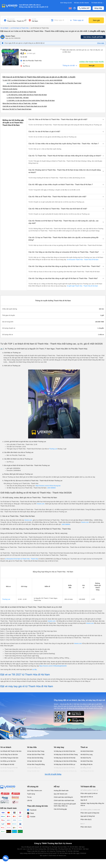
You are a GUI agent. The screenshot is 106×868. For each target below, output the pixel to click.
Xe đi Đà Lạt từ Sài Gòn (8, 761)
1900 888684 (51, 488)
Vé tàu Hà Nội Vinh (33, 771)
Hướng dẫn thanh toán (61, 791)
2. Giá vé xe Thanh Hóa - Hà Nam (18, 98)
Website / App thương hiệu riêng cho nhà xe (92, 804)
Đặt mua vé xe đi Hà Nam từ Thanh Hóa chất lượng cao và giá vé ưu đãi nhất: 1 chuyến (39, 77)
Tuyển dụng (31, 794)
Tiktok (32, 813)
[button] (66, 119)
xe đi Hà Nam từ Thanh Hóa (18, 28)
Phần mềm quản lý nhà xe (89, 793)
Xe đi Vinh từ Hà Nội (7, 771)
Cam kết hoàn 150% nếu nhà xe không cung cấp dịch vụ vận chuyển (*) (33, 6)
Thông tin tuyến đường (10, 89)
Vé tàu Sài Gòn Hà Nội (34, 761)
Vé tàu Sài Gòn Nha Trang (36, 751)
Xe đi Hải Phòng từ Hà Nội (9, 768)
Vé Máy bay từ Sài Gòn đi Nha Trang (66, 754)
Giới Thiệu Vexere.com (35, 791)
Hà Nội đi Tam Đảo (87, 761)
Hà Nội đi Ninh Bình (87, 751)
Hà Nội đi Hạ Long (86, 754)
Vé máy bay (59, 747)
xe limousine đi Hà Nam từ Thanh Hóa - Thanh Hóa (21, 559)
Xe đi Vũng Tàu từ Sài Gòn (9, 754)
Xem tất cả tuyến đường (53, 774)
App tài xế (84, 800)
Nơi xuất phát (11, 19)
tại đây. (35, 669)
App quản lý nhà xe (87, 797)
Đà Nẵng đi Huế (86, 768)
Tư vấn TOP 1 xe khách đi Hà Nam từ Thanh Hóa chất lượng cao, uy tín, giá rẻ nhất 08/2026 (32, 80)
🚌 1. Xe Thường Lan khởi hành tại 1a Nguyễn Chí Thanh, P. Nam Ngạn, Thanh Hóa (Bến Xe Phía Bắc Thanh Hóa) (44, 83)
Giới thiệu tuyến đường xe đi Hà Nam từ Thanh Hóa (19, 92)
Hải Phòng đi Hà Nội (87, 771)
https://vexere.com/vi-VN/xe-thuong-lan (48, 486)
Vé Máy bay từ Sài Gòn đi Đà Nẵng (65, 761)
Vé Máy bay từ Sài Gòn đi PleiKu (64, 768)
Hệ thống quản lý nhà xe (89, 790)
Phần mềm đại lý (86, 819)
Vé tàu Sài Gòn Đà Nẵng (35, 758)
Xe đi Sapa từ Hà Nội (7, 764)
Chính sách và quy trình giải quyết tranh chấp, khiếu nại (65, 805)
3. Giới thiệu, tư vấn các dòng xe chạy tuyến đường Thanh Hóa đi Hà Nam (31, 100)
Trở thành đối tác (98, 3)
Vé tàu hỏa (32, 747)
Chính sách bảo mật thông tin (63, 797)
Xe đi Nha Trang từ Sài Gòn (9, 758)
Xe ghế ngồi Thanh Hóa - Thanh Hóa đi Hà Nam (82, 286)
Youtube (33, 817)
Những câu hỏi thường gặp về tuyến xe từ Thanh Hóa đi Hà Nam (23, 86)
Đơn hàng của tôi (66, 3)
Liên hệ (30, 800)
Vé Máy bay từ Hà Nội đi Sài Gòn (65, 751)
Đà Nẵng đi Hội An (87, 764)
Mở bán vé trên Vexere (81, 3)
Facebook (33, 810)
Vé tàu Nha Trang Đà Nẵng (36, 764)
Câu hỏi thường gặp (60, 809)
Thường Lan (53, 449)
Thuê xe (84, 747)
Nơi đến (34, 19)
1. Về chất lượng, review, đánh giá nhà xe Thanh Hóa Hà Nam (27, 95)
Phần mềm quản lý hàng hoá (90, 813)
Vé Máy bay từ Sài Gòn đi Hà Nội (65, 758)
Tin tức (29, 797)
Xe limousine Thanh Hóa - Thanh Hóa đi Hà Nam (82, 260)
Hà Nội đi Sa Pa (86, 758)
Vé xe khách (4, 28)
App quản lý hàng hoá (88, 816)
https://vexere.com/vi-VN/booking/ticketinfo (53, 666)
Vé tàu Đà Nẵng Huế (34, 768)
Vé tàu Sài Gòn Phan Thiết (36, 754)
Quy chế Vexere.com (61, 794)
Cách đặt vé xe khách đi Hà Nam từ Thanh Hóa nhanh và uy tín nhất (25, 106)
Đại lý (83, 824)
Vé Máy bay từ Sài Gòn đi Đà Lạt (64, 764)
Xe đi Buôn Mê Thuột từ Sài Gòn (11, 751)
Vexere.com (41, 504)
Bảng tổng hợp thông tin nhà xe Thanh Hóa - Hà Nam (20, 103)
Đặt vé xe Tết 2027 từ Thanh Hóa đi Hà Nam (17, 109)
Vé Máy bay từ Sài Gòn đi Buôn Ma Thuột (65, 772)
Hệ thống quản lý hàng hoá (90, 810)
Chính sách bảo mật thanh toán (64, 800)
